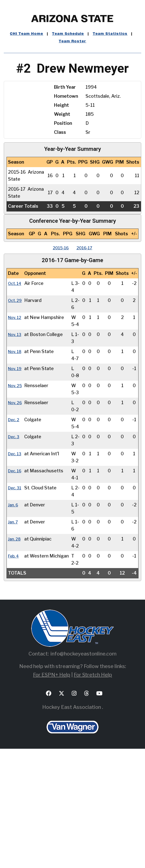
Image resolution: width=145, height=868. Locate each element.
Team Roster (72, 41)
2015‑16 (59, 248)
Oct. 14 (16, 283)
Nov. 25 (16, 428)
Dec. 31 (16, 572)
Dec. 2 (15, 476)
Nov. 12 (16, 331)
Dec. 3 (15, 500)
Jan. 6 (14, 596)
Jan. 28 (15, 644)
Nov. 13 (16, 355)
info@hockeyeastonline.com (83, 773)
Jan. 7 (14, 620)
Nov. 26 (16, 452)
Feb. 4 (14, 668)
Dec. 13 (16, 524)
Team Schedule (68, 34)
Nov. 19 (16, 404)
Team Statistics (110, 34)
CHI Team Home (27, 34)
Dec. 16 (16, 548)
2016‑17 (86, 248)
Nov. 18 (16, 379)
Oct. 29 (16, 307)
